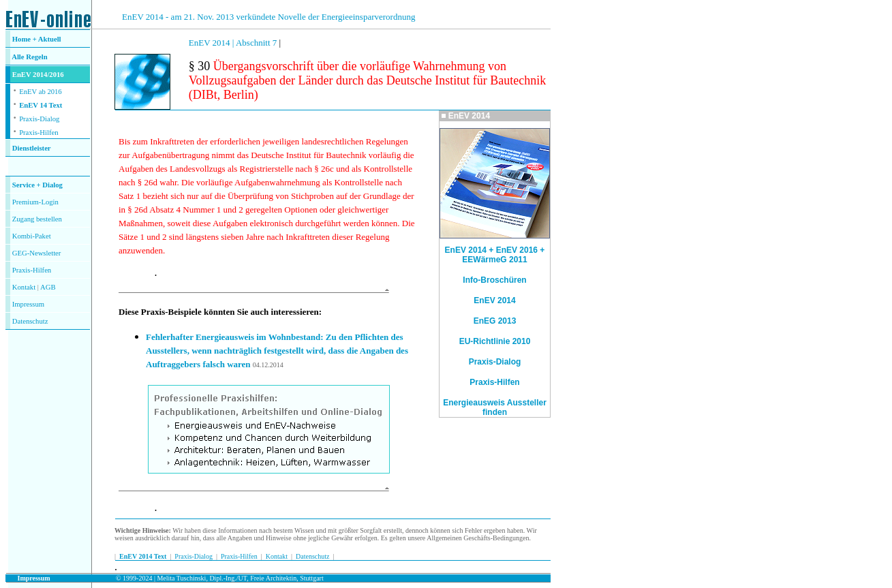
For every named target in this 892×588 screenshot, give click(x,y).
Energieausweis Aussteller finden (495, 407)
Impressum (28, 304)
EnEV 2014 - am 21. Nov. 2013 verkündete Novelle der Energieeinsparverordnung (268, 17)
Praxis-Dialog (39, 119)
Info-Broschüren (494, 280)
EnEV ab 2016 (41, 92)
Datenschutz (312, 556)
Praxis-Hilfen (39, 133)
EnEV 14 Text (41, 105)
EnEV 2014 (494, 300)
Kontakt (24, 287)
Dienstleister (32, 148)
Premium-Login (35, 202)
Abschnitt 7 (258, 43)
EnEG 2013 (495, 321)
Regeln (36, 57)
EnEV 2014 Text (143, 556)
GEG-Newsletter (37, 253)
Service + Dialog (37, 185)
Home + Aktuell (37, 39)
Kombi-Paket (32, 236)
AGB (48, 287)
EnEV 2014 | (212, 43)
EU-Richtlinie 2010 (495, 341)
